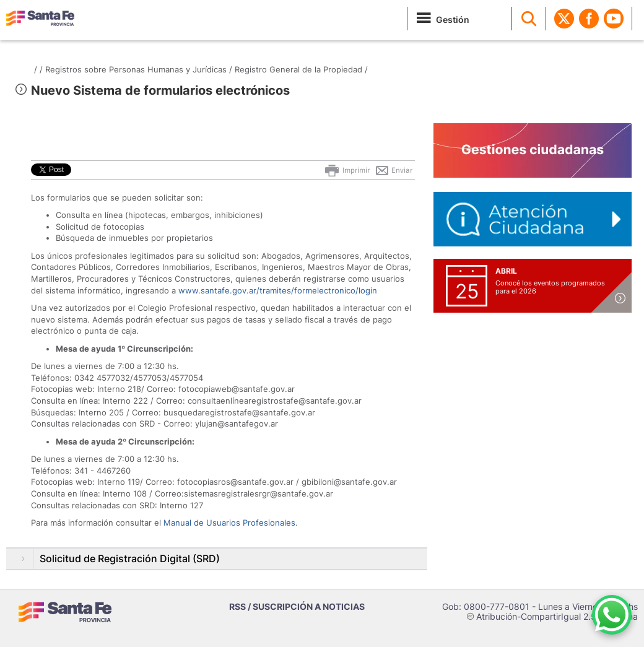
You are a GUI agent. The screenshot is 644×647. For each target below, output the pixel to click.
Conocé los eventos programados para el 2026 (550, 287)
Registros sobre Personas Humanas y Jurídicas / (139, 69)
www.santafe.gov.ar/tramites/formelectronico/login (278, 290)
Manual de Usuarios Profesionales (229, 523)
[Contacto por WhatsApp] (612, 615)
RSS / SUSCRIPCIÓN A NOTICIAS (297, 606)
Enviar (394, 170)
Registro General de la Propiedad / (301, 69)
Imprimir (346, 170)
